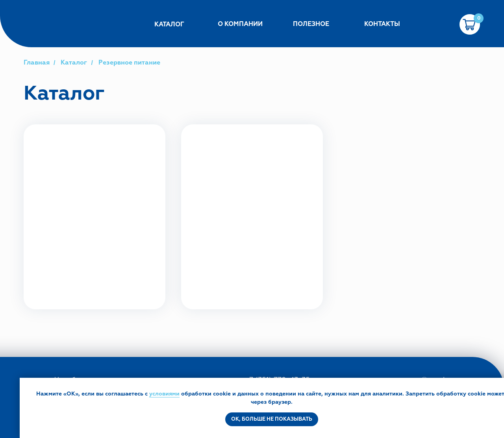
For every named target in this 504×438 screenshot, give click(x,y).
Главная (37, 63)
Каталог (74, 63)
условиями (164, 394)
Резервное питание (129, 63)
